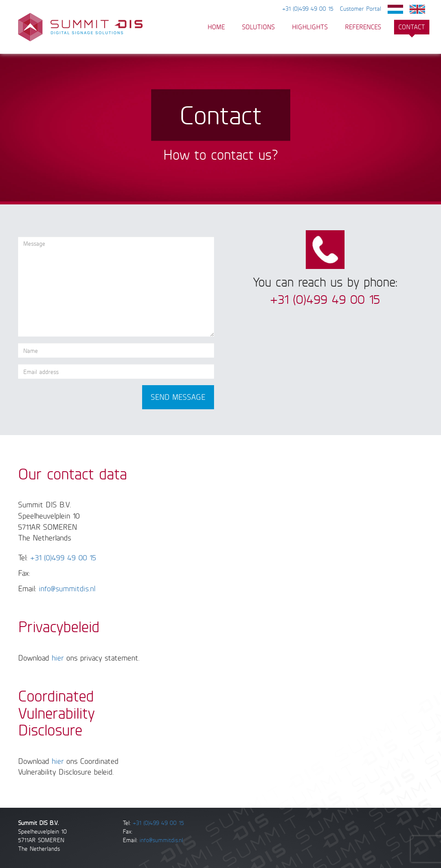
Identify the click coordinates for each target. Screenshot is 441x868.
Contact (412, 27)
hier (58, 658)
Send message (178, 397)
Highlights (310, 27)
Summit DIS (80, 27)
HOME (216, 27)
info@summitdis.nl (67, 588)
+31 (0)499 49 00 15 (308, 8)
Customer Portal (360, 8)
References (363, 27)
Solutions (258, 27)
